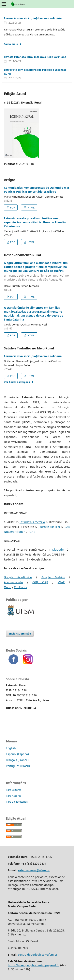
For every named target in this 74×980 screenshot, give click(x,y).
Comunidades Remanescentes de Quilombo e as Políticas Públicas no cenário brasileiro (37, 190)
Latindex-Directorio (32, 522)
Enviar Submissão (20, 634)
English (11, 748)
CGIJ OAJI (40, 582)
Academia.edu (13, 582)
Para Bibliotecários (17, 802)
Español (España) (17, 754)
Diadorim (58, 549)
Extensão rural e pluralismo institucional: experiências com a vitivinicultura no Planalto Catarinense (35, 222)
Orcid (8, 587)
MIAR (61, 582)
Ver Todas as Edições (17, 382)
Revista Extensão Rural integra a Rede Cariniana (35, 57)
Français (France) (17, 760)
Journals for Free (50, 527)
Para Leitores (14, 790)
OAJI (32, 532)
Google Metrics (53, 577)
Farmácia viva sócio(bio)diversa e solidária (33, 18)
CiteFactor (21, 587)
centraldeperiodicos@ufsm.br (38, 955)
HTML (31, 207)
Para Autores (14, 796)
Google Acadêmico (18, 577)
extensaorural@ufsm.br (34, 870)
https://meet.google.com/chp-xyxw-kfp (34, 965)
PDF (12, 207)
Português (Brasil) (18, 766)
